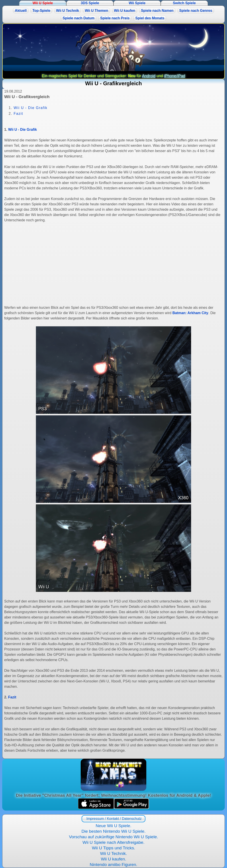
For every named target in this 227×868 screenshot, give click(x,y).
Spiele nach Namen (157, 11)
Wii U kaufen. (113, 859)
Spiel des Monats (150, 18)
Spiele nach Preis (115, 18)
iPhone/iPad (175, 76)
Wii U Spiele (43, 3)
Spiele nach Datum (79, 18)
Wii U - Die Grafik (31, 108)
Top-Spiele (41, 11)
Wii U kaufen (125, 11)
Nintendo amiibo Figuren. (113, 865)
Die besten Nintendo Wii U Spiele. (113, 831)
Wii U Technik (68, 11)
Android (149, 76)
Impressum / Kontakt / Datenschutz (113, 819)
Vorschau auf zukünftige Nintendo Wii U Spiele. (113, 837)
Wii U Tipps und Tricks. (113, 848)
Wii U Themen (96, 11)
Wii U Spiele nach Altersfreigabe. (113, 842)
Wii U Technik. (113, 853)
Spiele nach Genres (196, 11)
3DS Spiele (90, 3)
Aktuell (21, 11)
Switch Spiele (184, 3)
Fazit (19, 114)
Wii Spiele (137, 3)
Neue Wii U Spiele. (113, 826)
